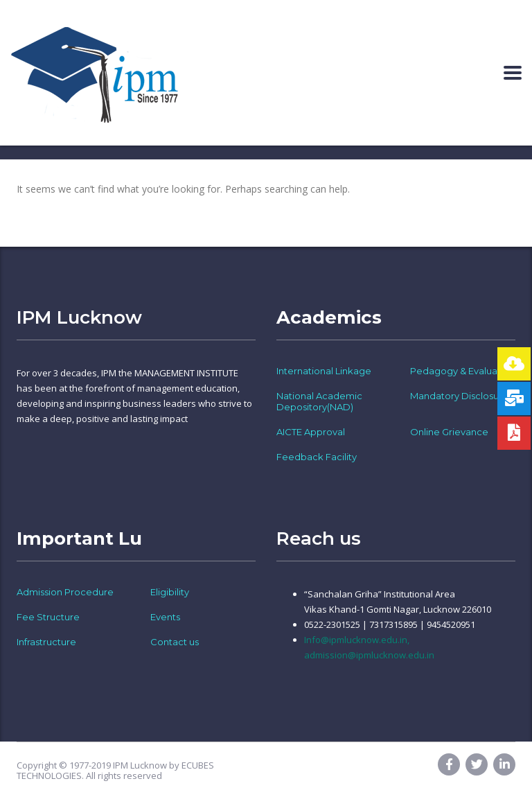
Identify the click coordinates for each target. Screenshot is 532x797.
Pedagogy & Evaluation (462, 371)
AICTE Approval (311, 432)
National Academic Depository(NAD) (319, 401)
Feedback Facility (317, 457)
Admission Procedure (65, 592)
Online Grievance (449, 432)
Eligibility (170, 592)
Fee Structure (48, 617)
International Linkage (324, 371)
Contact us (175, 642)
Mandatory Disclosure (459, 396)
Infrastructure (46, 642)
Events (165, 617)
